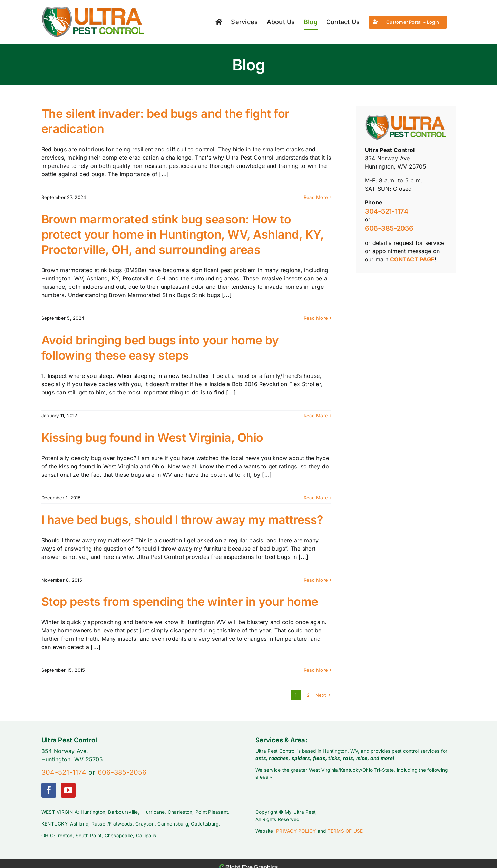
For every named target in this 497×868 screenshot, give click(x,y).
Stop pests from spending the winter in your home (180, 602)
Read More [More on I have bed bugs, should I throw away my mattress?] (316, 580)
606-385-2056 (389, 228)
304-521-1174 (386, 211)
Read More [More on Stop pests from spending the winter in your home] (316, 670)
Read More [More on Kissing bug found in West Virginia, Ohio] (316, 498)
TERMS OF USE (345, 831)
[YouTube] (68, 790)
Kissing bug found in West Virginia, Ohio (152, 437)
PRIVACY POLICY (296, 831)
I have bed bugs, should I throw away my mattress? (182, 520)
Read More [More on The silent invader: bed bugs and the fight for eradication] (316, 197)
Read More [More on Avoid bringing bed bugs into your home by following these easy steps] (316, 416)
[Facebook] (49, 790)
